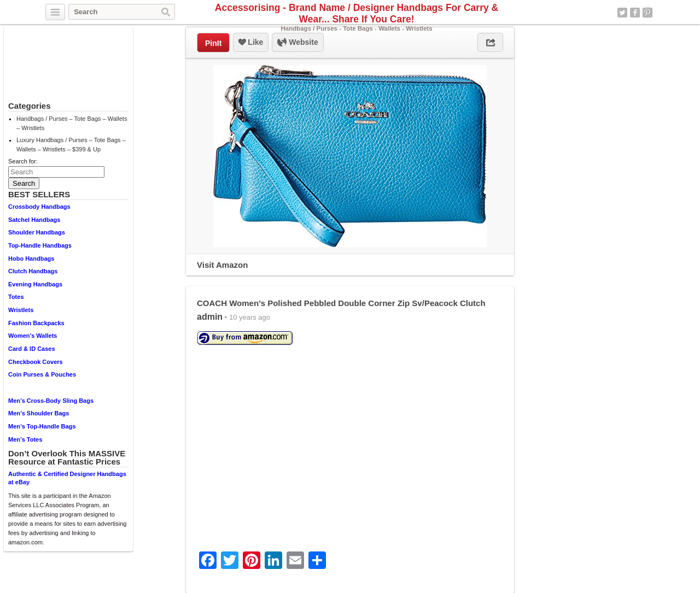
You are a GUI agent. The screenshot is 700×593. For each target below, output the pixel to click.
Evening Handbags (35, 284)
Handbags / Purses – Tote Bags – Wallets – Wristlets (72, 123)
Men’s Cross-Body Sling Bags (51, 401)
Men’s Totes (25, 439)
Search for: (23, 161)
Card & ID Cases (32, 349)
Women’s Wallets (33, 336)
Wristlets (21, 310)
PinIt (213, 43)
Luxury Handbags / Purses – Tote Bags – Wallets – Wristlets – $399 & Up (71, 145)
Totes (16, 297)
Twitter (622, 13)
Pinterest (647, 13)
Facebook (635, 13)
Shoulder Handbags (37, 232)
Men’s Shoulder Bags (39, 413)
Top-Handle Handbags (40, 245)
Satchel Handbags (34, 220)
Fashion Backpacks (36, 323)
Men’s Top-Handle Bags (42, 426)
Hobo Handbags (31, 259)
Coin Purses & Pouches (42, 374)
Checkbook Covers (36, 362)
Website (297, 43)
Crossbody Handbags (39, 207)
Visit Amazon (222, 265)
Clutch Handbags (33, 271)
